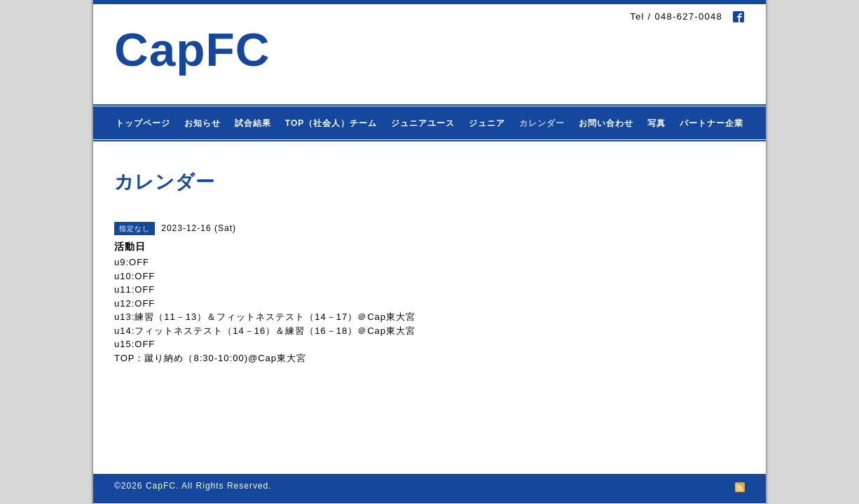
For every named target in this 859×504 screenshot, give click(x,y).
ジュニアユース (423, 123)
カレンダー (542, 123)
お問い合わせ (606, 123)
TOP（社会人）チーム (331, 123)
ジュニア (487, 123)
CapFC (192, 49)
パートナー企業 (712, 123)
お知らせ (202, 123)
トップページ (143, 123)
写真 (657, 123)
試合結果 (253, 123)
